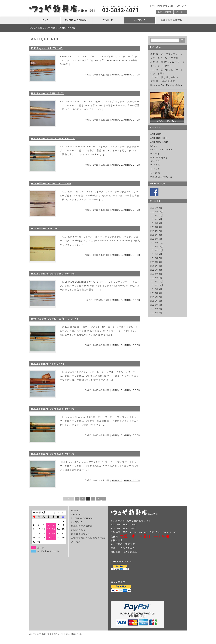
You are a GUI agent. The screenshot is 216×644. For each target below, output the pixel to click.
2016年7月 (156, 258)
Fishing (155, 154)
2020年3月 (156, 208)
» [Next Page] (104, 499)
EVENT (155, 146)
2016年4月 (156, 266)
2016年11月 (157, 247)
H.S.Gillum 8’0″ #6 (45, 229)
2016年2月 (156, 274)
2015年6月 (156, 301)
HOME (45, 20)
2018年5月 (156, 239)
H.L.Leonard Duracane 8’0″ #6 (53, 138)
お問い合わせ (165, 12)
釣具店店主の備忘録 (172, 20)
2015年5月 (156, 305)
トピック (155, 169)
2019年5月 (156, 227)
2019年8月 (156, 223)
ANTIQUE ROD (132, 75)
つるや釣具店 (35, 28)
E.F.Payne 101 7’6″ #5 (47, 48)
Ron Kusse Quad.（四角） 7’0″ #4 (55, 319)
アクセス (181, 12)
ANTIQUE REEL (160, 138)
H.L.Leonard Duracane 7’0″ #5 (53, 454)
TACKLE (108, 20)
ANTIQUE (140, 20)
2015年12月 (157, 281)
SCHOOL (156, 161)
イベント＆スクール (48, 551)
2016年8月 (156, 254)
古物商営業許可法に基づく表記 (88, 538)
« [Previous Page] (77, 499)
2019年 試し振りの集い (164, 77)
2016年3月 (156, 270)
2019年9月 (156, 219)
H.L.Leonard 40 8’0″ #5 (48, 364)
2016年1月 (156, 278)
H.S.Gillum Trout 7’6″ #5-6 (51, 183)
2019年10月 (157, 215)
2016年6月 (156, 262)
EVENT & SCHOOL (76, 20)
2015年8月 (156, 293)
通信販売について (81, 534)
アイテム (155, 165)
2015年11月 (157, 285)
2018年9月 (156, 235)
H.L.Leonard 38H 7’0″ (48, 93)
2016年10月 (157, 250)
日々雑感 (155, 173)
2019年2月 (156, 231)
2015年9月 (156, 289)
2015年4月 (156, 309)
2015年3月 (156, 313)
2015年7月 (156, 297)
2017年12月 (157, 243)
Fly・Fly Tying (159, 157)
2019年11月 (157, 212)
